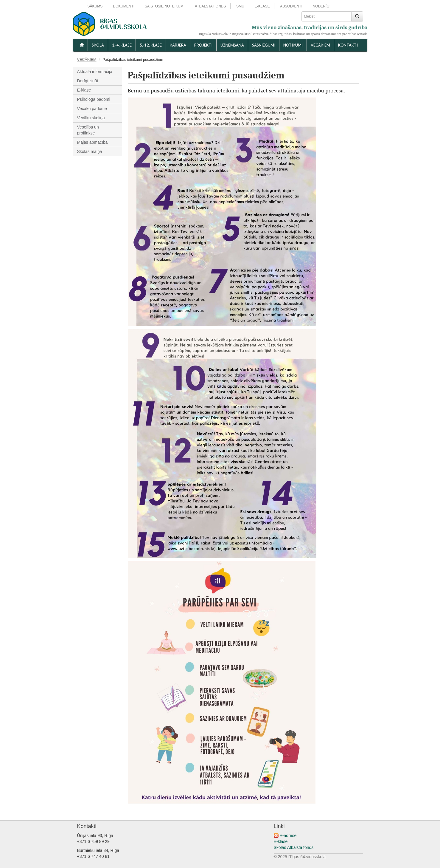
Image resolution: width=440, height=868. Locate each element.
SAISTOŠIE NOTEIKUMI (165, 6)
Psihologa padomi (94, 99)
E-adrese (288, 835)
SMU (240, 6)
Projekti (203, 45)
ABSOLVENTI (291, 6)
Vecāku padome (92, 109)
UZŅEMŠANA (232, 45)
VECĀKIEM (320, 45)
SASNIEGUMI (264, 45)
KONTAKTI (348, 45)
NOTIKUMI (293, 45)
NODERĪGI (322, 6)
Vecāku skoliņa (91, 118)
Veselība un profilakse (88, 130)
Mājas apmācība (92, 142)
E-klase (84, 90)
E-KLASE (262, 6)
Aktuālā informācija (95, 72)
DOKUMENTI (124, 6)
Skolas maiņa (90, 151)
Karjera (178, 45)
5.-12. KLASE (151, 45)
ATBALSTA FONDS (210, 6)
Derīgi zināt (88, 81)
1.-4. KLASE (122, 45)
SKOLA (98, 45)
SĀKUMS (95, 6)
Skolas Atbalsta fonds (294, 847)
